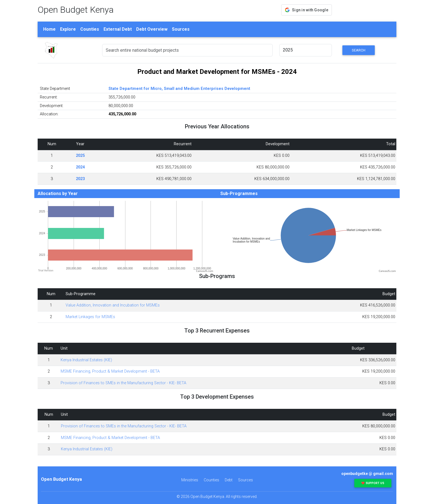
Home (49, 29)
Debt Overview (152, 29)
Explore (68, 29)
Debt (229, 480)
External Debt (118, 29)
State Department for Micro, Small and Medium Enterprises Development (179, 89)
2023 (80, 179)
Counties (90, 29)
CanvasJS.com (205, 271)
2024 (80, 167)
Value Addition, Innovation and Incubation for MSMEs (113, 305)
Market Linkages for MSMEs (90, 317)
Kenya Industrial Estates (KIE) (86, 360)
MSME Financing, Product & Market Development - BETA (110, 371)
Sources (181, 29)
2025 (80, 156)
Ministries (190, 480)
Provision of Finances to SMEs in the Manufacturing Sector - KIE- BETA (123, 383)
